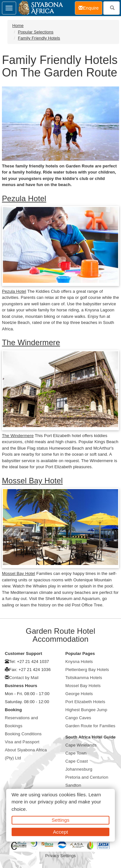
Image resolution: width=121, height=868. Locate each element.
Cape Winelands (81, 745)
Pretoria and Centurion (87, 777)
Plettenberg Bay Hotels (87, 670)
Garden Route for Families (91, 726)
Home (18, 26)
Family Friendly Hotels (39, 38)
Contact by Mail (24, 678)
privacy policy (52, 802)
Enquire (90, 8)
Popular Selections (35, 32)
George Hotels (79, 694)
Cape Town (76, 753)
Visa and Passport (22, 742)
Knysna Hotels (79, 662)
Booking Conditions (23, 734)
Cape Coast (77, 761)
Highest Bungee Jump (86, 710)
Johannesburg (79, 769)
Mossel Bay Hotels (83, 686)
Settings (60, 820)
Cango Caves (78, 718)
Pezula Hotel (24, 198)
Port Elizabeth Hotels (86, 702)
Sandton (73, 785)
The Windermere (31, 342)
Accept (60, 832)
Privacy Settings (60, 856)
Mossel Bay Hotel (32, 481)
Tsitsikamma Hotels (84, 678)
